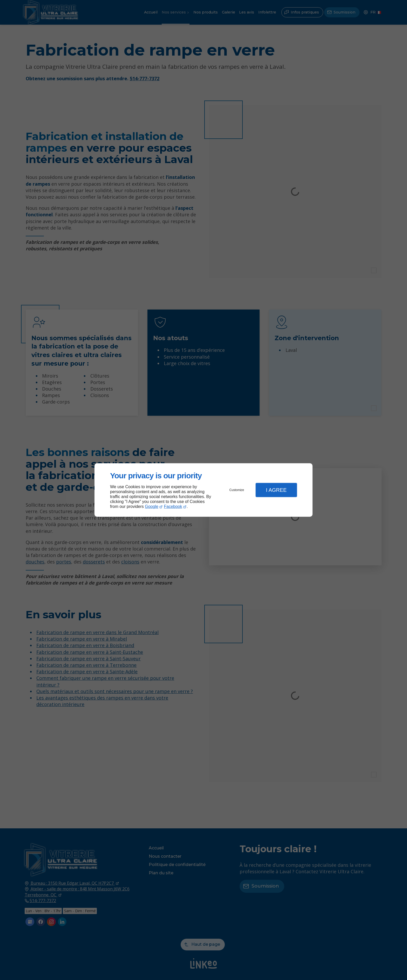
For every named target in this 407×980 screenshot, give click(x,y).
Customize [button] (237, 490)
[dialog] (203, 490)
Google (152, 506)
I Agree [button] (276, 490)
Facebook (173, 506)
